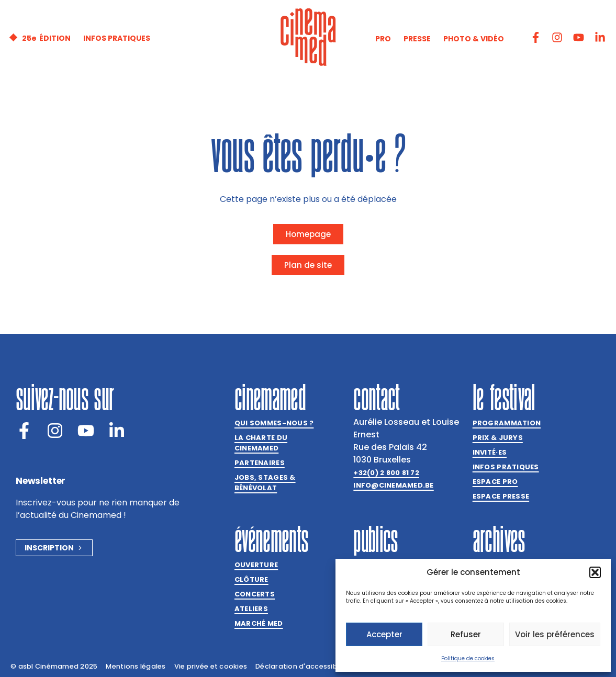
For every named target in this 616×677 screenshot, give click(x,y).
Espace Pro (495, 482)
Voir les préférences (555, 634)
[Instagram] (55, 431)
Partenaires (260, 463)
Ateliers (251, 609)
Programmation (507, 423)
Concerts (255, 594)
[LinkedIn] (117, 431)
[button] (595, 572)
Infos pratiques (506, 467)
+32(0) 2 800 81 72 (386, 473)
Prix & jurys (498, 438)
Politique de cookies (468, 658)
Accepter (384, 634)
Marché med (259, 623)
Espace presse (501, 496)
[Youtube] (86, 431)
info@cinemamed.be (393, 485)
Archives (499, 539)
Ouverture (256, 565)
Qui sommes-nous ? (274, 423)
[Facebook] (24, 431)
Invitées (490, 453)
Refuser (466, 634)
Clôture (251, 579)
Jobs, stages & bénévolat (265, 483)
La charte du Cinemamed (261, 443)
